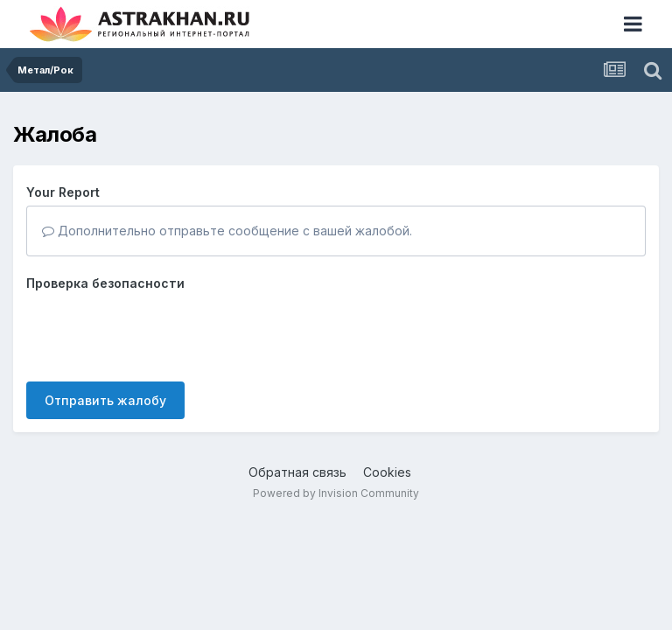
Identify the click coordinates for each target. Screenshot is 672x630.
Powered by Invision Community (336, 493)
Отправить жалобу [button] (105, 400)
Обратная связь (297, 472)
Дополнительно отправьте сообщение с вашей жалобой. (227, 231)
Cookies (387, 472)
